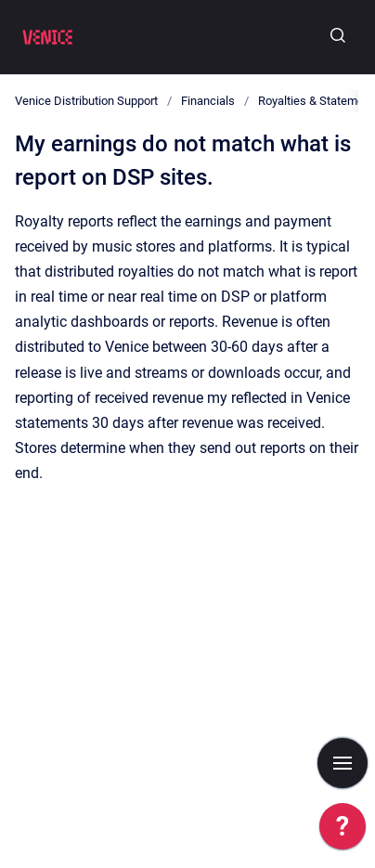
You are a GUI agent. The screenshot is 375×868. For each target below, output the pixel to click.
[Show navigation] (343, 763)
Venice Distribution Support (86, 101)
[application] (343, 831)
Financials (208, 101)
